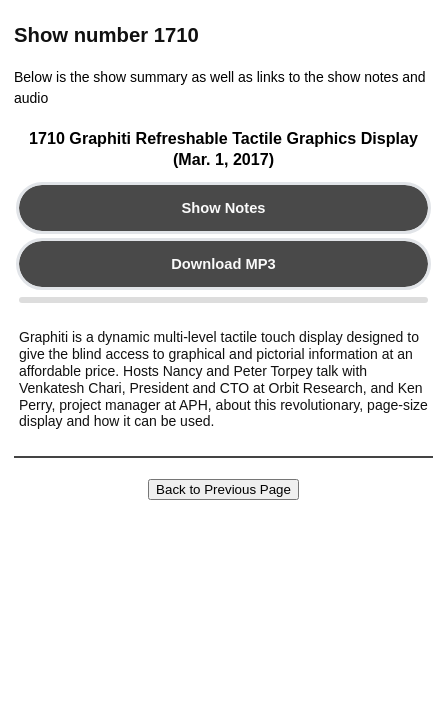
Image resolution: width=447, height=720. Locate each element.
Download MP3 (223, 264)
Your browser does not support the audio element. (223, 300)
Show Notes (223, 208)
